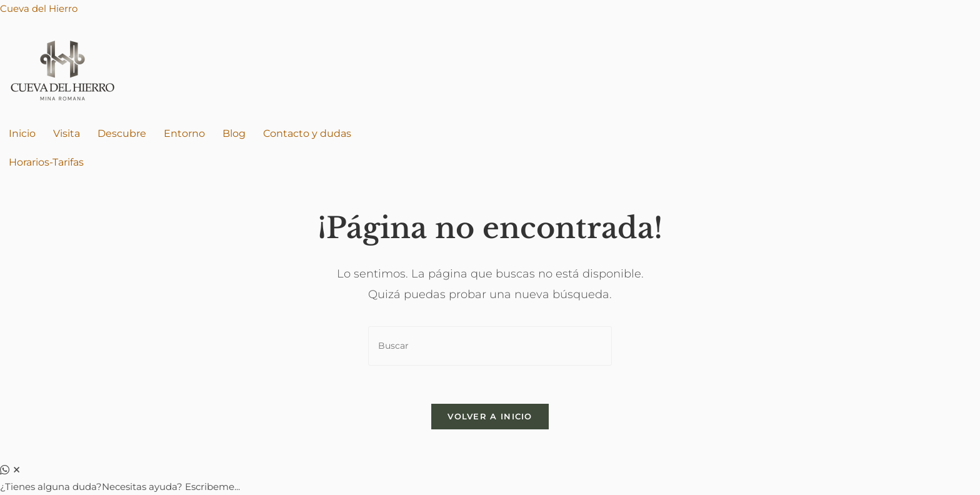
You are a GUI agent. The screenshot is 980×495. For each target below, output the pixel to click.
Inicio (22, 133)
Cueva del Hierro (39, 8)
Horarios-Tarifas (46, 162)
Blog (234, 133)
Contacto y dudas (307, 133)
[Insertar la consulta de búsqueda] (490, 346)
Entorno (184, 133)
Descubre (122, 133)
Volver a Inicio (490, 416)
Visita (67, 133)
